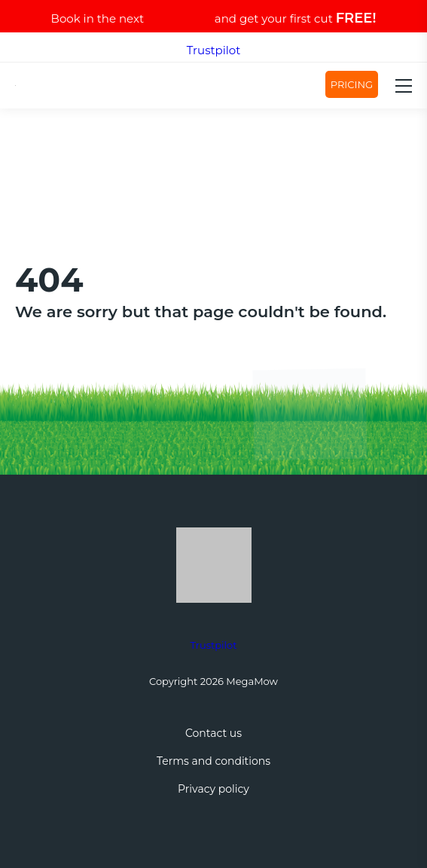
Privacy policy (213, 789)
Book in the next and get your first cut (214, 18)
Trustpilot (214, 50)
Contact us (213, 733)
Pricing (352, 84)
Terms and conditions (213, 761)
